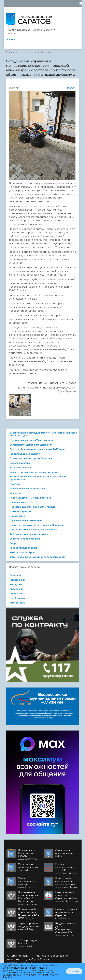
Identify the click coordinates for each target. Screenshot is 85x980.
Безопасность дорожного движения (31, 445)
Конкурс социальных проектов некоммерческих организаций (38, 478)
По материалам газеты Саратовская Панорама (37, 525)
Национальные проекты (23, 502)
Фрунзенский (17, 603)
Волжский (15, 575)
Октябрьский (17, 598)
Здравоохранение (20, 467)
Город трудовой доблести (25, 454)
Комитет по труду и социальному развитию (34, 472)
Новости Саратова (42, 52)
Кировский (16, 589)
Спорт (13, 543)
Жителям (12, 40)
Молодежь (16, 493)
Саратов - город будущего (25, 539)
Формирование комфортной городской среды (37, 557)
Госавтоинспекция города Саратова (31, 458)
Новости (23, 52)
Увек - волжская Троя (22, 552)
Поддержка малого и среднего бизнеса (33, 530)
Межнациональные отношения (27, 489)
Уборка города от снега (23, 548)
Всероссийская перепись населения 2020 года (37, 449)
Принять (74, 971)
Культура (15, 484)
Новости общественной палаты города (32, 507)
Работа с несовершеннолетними (29, 534)
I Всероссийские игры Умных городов (32, 440)
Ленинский (16, 594)
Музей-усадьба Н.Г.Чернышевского (30, 498)
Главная (10, 52)
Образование (17, 516)
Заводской (16, 584)
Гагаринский (17, 580)
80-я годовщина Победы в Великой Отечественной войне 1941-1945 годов (44, 434)
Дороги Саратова (20, 463)
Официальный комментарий (26, 520)
